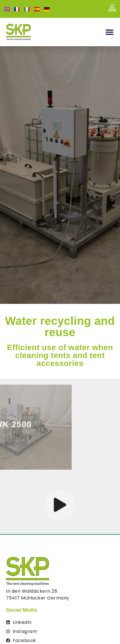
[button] (109, 32)
